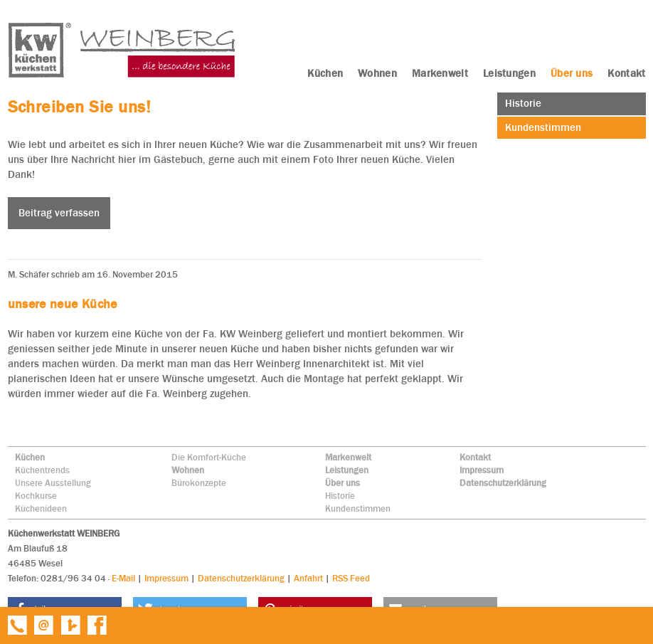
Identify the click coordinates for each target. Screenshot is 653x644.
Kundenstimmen (358, 508)
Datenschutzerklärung (503, 483)
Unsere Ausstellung (53, 483)
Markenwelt (348, 457)
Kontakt (475, 457)
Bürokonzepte (199, 483)
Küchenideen (41, 508)
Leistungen (347, 470)
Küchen (30, 457)
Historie (340, 496)
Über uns (343, 483)
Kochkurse (36, 496)
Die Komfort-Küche (209, 457)
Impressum (482, 470)
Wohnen (188, 470)
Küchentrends (42, 470)
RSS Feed (351, 578)
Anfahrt (308, 578)
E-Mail (123, 578)
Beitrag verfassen (59, 213)
